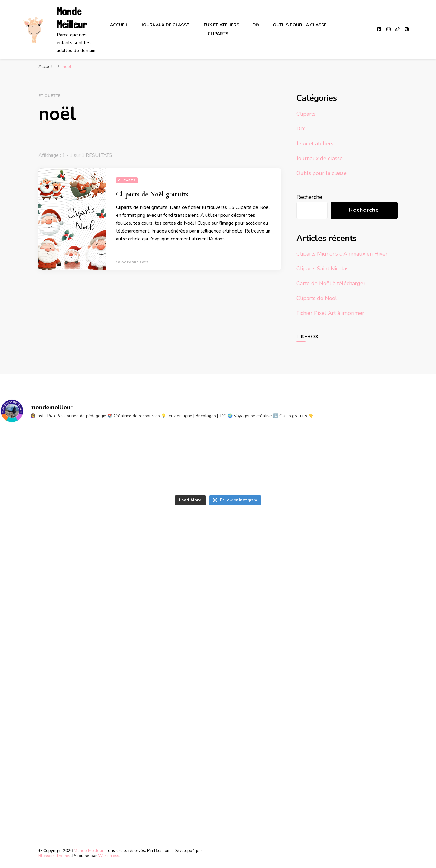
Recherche (309, 197)
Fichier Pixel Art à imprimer (330, 313)
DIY (256, 25)
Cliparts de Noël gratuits (152, 194)
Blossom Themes (55, 856)
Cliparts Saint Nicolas (322, 269)
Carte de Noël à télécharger (331, 283)
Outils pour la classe (300, 25)
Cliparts (218, 34)
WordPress (109, 856)
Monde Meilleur (72, 18)
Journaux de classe (165, 25)
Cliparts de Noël (317, 298)
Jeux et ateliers (221, 25)
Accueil (119, 25)
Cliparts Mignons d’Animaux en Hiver (342, 254)
